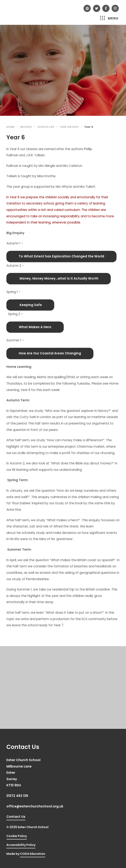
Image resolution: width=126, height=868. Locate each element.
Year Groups (69, 127)
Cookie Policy (17, 836)
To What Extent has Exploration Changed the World (61, 256)
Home (10, 127)
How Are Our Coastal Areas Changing (50, 353)
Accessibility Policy (21, 845)
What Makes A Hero (35, 327)
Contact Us (16, 817)
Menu (109, 18)
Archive (26, 127)
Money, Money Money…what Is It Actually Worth (59, 278)
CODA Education (33, 854)
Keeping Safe (30, 305)
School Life (46, 127)
